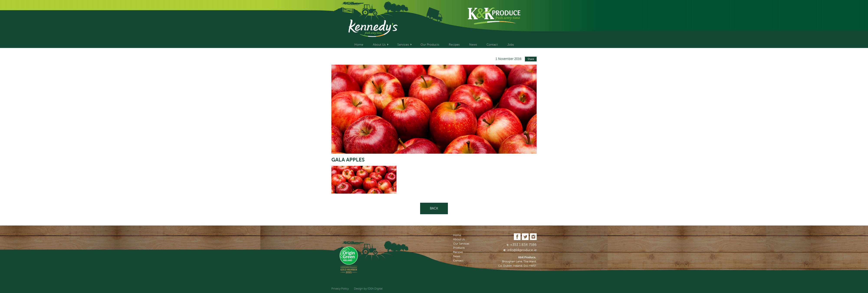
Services (403, 45)
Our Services (461, 244)
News (473, 45)
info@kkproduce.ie (522, 250)
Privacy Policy (340, 289)
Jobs (511, 45)
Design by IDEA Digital (368, 289)
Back (434, 208)
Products (459, 248)
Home (359, 45)
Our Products (430, 45)
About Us (379, 45)
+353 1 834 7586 (523, 245)
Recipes (454, 45)
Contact (492, 45)
